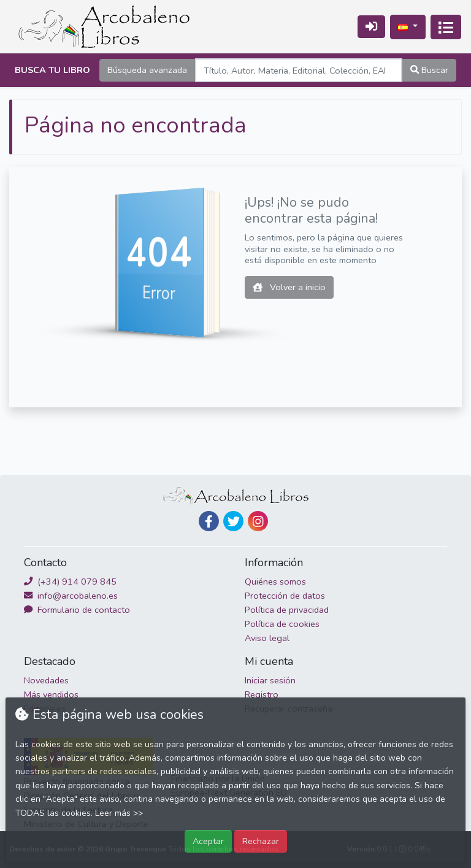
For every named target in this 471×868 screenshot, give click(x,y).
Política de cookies (282, 624)
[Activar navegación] (446, 27)
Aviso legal (267, 638)
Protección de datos (285, 596)
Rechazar (261, 841)
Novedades (46, 680)
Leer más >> (119, 813)
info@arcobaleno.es (71, 596)
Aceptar (208, 841)
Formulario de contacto (77, 610)
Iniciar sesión (270, 680)
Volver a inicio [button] (289, 287)
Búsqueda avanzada (147, 70)
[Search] (299, 70)
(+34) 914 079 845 (70, 582)
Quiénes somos (275, 582)
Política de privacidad (287, 610)
